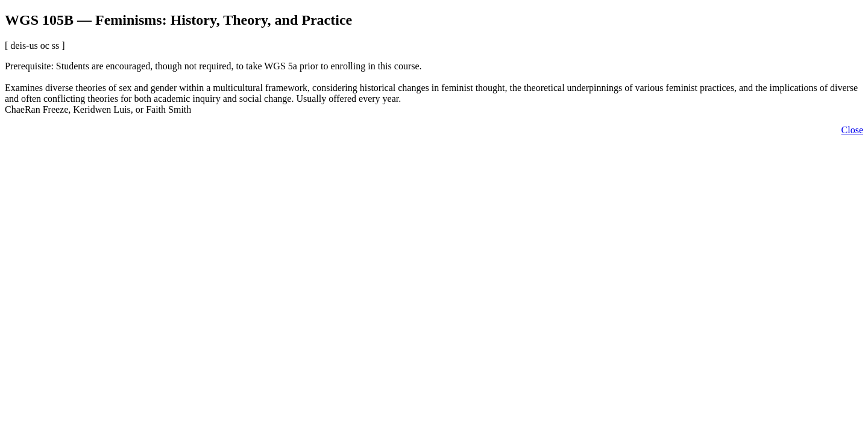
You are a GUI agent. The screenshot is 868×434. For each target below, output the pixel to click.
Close (852, 130)
